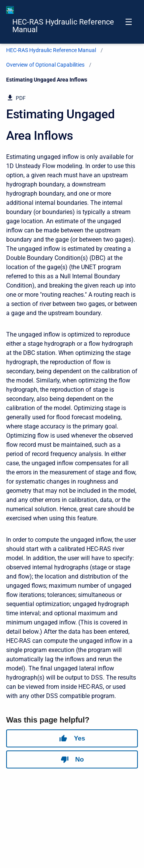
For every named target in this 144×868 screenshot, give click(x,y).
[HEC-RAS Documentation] (10, 10)
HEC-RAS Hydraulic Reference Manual (63, 26)
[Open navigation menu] (129, 22)
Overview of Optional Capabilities (45, 65)
